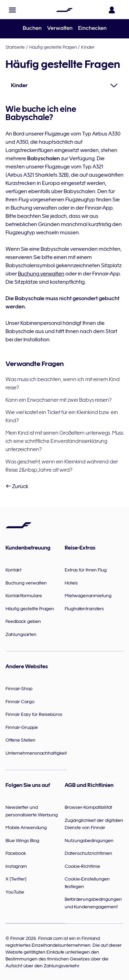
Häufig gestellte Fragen (53, 47)
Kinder (88, 47)
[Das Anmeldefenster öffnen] (113, 10)
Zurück (17, 486)
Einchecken (92, 28)
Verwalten (60, 28)
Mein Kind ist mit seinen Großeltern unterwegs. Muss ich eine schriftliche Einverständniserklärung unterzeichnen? (64, 441)
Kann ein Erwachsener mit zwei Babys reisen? (58, 400)
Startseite (15, 47)
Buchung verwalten (41, 274)
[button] (12, 10)
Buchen (32, 28)
